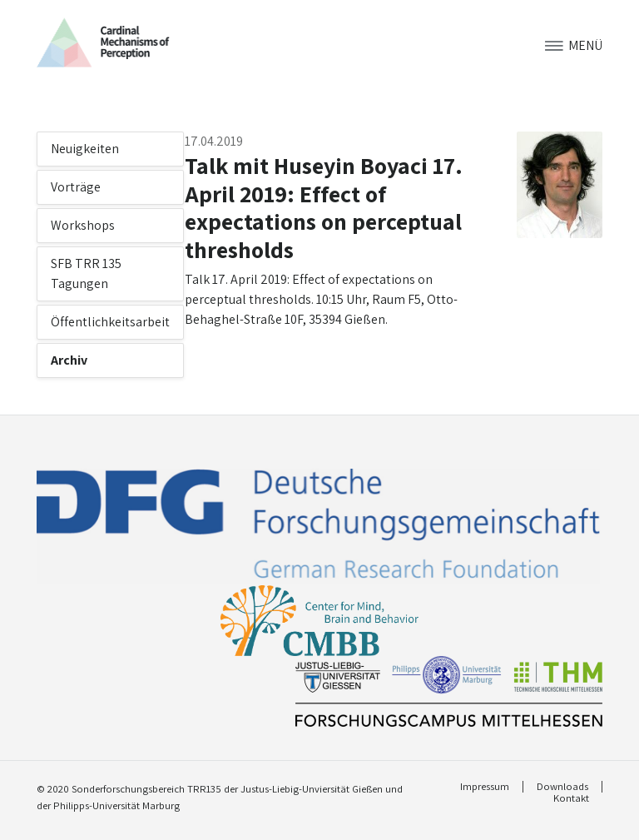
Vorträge (76, 187)
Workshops (83, 225)
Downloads (562, 787)
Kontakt (571, 798)
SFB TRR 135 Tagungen (86, 273)
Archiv (69, 360)
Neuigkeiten (85, 149)
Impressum (485, 787)
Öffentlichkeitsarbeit (110, 322)
